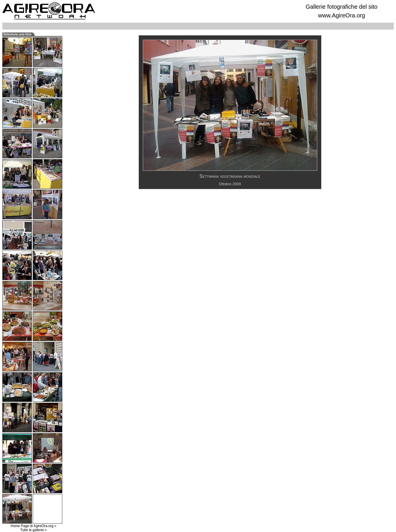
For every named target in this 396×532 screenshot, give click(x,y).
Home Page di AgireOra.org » (33, 526)
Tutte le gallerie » (34, 530)
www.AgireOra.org (342, 15)
